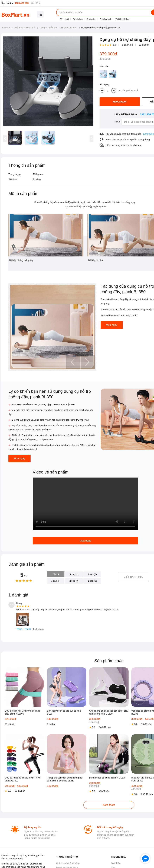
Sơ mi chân (78, 19)
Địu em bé (91, 19)
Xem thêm (109, 805)
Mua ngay (112, 325)
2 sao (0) (74, 581)
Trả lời (28, 629)
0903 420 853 (22, 3)
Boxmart (6, 28)
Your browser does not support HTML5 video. (85, 504)
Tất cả (56, 574)
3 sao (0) (56, 581)
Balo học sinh (106, 19)
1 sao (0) (92, 581)
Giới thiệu (116, 863)
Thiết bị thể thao (122, 19)
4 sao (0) (92, 574)
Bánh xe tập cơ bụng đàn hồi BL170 (107, 778)
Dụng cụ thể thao (48, 28)
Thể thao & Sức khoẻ (25, 28)
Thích (19, 629)
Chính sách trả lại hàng (68, 863)
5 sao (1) (74, 574)
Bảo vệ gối (64, 19)
